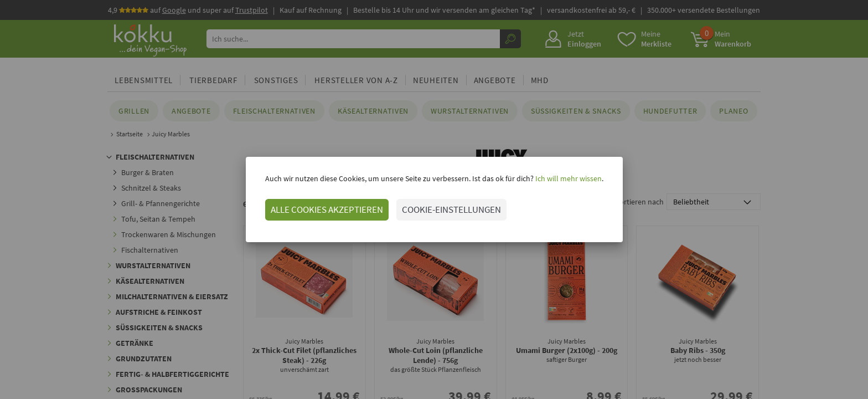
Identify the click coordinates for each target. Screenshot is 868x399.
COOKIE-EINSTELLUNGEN (451, 209)
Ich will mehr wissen (568, 178)
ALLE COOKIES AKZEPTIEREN (327, 209)
